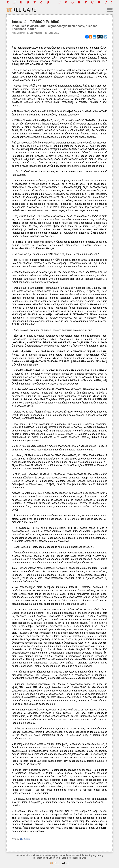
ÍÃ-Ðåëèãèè (25, 839)
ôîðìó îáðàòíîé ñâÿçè (76, 858)
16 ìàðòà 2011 (52, 33)
